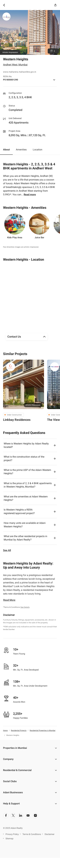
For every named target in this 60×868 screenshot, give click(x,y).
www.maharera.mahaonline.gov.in (20, 72)
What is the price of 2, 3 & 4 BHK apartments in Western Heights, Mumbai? (28, 485)
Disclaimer (50, 834)
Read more (30, 194)
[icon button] (4, 5)
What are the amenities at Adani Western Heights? (26, 498)
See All (7, 550)
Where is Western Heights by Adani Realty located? (26, 445)
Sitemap (9, 839)
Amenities (21, 150)
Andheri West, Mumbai (15, 65)
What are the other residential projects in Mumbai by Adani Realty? (25, 538)
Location (38, 150)
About (6, 150)
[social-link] (6, 816)
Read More (9, 600)
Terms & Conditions (32, 834)
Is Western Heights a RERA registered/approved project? (19, 511)
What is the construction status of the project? (24, 458)
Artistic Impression (33, 405)
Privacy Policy (12, 834)
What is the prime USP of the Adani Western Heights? (27, 472)
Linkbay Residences (17, 420)
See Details (25, 607)
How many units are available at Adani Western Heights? (25, 525)
